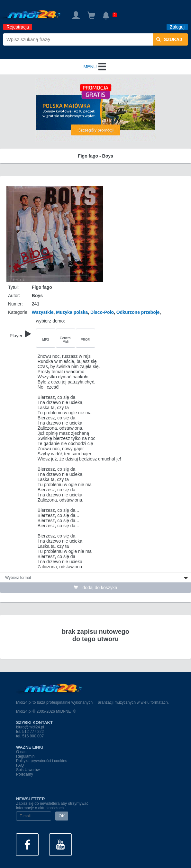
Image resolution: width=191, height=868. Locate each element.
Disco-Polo (102, 312)
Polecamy (25, 774)
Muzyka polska (72, 312)
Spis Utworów (28, 770)
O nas (21, 752)
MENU (95, 67)
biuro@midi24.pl (30, 727)
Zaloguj (177, 27)
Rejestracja (18, 27)
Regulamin (25, 756)
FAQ (20, 765)
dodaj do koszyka (95, 588)
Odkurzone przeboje (138, 312)
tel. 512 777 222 (30, 732)
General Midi (66, 340)
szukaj (169, 39)
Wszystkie (43, 312)
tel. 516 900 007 (30, 736)
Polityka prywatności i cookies (42, 761)
